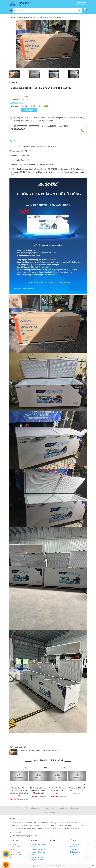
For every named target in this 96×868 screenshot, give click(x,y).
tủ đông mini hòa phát (36, 118)
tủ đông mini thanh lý (76, 118)
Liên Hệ (12, 857)
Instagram (74, 849)
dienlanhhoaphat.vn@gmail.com (24, 836)
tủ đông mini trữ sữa (22, 121)
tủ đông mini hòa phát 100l (56, 118)
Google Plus (75, 852)
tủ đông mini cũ (20, 118)
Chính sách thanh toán (37, 849)
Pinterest (74, 855)
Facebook (74, 844)
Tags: (12, 118)
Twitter (73, 847)
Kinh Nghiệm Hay (15, 855)
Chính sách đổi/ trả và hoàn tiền (37, 846)
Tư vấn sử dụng (15, 852)
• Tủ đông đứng (74, 808)
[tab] (12, 141)
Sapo (66, 866)
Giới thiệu (13, 844)
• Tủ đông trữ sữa (61, 808)
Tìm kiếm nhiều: (23, 808)
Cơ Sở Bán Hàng (15, 847)
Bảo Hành (13, 849)
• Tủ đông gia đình (48, 808)
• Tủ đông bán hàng (48, 813)
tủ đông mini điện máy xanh (42, 121)
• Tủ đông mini (35, 808)
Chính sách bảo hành (37, 857)
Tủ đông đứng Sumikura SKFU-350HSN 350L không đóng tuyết (38, 791)
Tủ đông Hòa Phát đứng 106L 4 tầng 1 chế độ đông (58, 791)
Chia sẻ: (12, 83)
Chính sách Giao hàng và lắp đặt (37, 853)
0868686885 (82, 2)
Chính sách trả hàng (37, 860)
